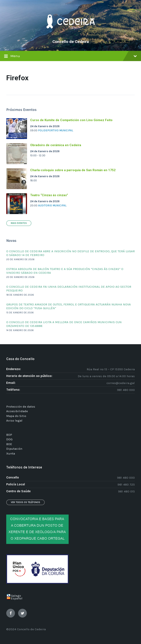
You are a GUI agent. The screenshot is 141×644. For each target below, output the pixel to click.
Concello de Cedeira (71, 42)
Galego (16, 596)
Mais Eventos (19, 223)
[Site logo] (70, 35)
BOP (9, 435)
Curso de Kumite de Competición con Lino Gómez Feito (71, 120)
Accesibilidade (17, 411)
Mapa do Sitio (16, 416)
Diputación (14, 449)
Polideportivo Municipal (56, 130)
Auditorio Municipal (52, 205)
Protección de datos (21, 407)
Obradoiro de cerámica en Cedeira (56, 145)
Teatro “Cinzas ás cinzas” (49, 195)
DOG (9, 439)
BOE (9, 444)
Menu (70, 57)
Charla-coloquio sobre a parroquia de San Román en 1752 (73, 170)
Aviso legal (14, 421)
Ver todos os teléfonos (25, 502)
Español (17, 598)
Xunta (11, 453)
